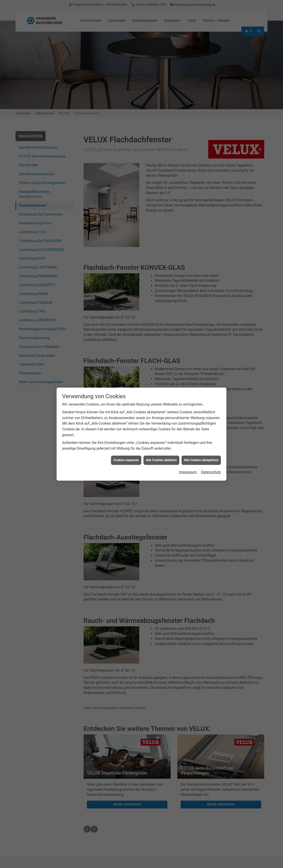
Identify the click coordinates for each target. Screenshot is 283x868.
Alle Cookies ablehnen (161, 460)
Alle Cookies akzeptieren (201, 460)
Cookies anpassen (126, 460)
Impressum (188, 472)
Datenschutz (211, 472)
